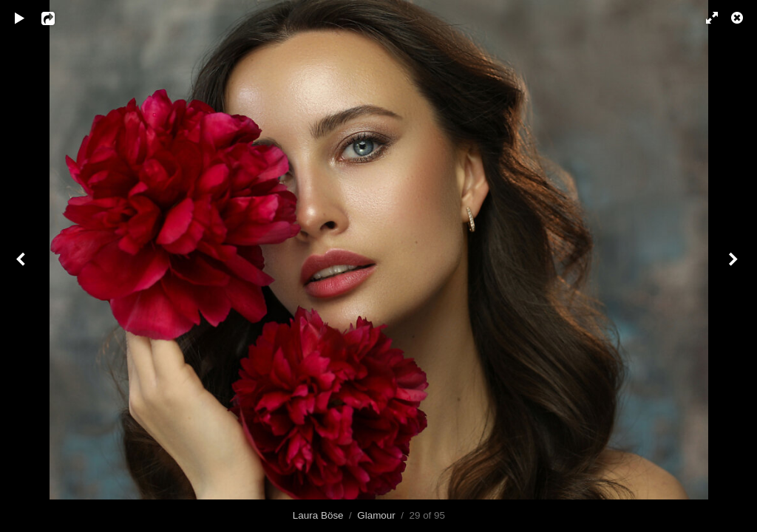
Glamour (376, 515)
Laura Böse (318, 515)
